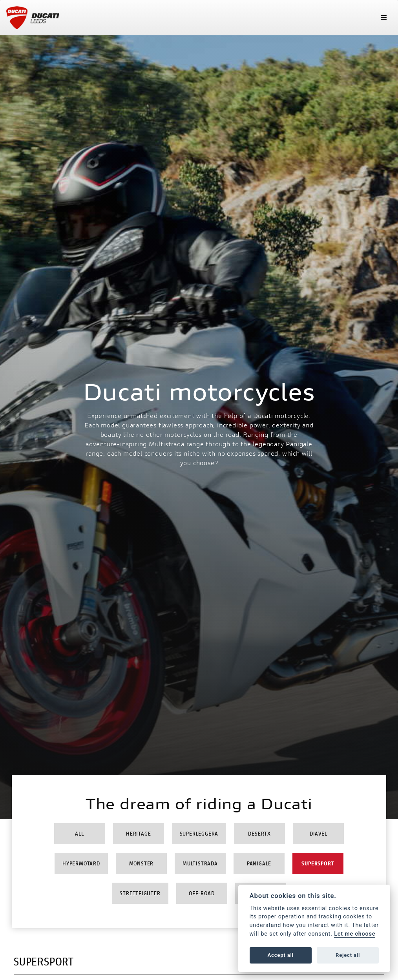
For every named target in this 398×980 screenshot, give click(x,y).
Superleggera (199, 833)
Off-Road (202, 893)
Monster (141, 863)
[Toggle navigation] (384, 18)
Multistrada (200, 863)
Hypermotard (81, 863)
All (79, 833)
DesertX (259, 833)
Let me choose (355, 934)
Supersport (318, 863)
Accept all (281, 955)
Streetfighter (140, 893)
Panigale (259, 863)
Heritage (138, 833)
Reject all (348, 955)
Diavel (319, 833)
